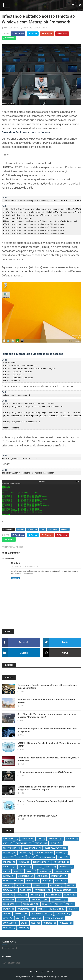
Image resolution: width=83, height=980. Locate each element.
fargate (7, 862)
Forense (23, 866)
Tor (5, 913)
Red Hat (68, 895)
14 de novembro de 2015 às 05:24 (24, 566)
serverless (57, 899)
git (36, 866)
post (43, 529)
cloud (54, 843)
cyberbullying (30, 848)
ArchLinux (54, 838)
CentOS (38, 843)
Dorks (59, 852)
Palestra (55, 885)
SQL (57, 904)
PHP (69, 885)
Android (26, 838)
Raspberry (52, 895)
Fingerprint (59, 862)
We (22, 923)
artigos (70, 838)
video (6, 918)
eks (30, 857)
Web (33, 923)
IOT (5, 871)
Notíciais (21, 885)
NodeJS (59, 880)
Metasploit (32, 529)
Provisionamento (63, 890)
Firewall (7, 866)
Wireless (64, 923)
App (39, 838)
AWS (5, 843)
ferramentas (40, 862)
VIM (18, 918)
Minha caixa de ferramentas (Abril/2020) (37, 815)
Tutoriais (60, 913)
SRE (68, 904)
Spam (45, 904)
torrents (19, 913)
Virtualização (53, 918)
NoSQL (6, 885)
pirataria (8, 890)
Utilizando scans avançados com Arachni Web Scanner (45, 772)
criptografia (10, 848)
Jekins (29, 871)
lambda (7, 876)
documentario (42, 852)
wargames (8, 923)
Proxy (6, 895)
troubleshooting (40, 913)
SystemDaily (24, 909)
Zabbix (22, 927)
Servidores (9, 904)
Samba (21, 899)
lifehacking (24, 876)
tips (70, 909)
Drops (6, 857)
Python (34, 895)
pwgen (20, 895)
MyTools (31, 880)
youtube (7, 927)
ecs (19, 857)
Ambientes (8, 838)
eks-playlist (45, 857)
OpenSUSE (38, 885)
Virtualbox (32, 918)
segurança (53, 529)
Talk (40, 909)
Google (48, 866)
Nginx (45, 880)
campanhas (22, 843)
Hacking (21, 529)
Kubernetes (60, 871)
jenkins (43, 871)
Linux (39, 876)
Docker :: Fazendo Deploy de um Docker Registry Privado (46, 801)
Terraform (55, 909)
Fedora (22, 862)
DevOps (7, 852)
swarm (7, 909)
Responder (15, 578)
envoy (61, 857)
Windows (65, 529)
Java (16, 871)
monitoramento (11, 880)
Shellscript (29, 904)
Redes (6, 899)
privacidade (41, 890)
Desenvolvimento (53, 848)
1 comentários (39, 28)
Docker (23, 852)
